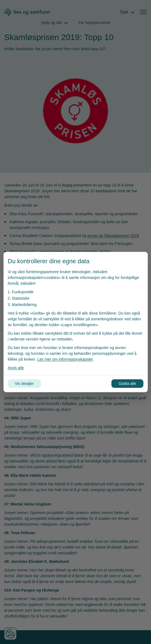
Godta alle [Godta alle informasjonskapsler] (127, 384)
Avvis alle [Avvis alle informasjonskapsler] (16, 368)
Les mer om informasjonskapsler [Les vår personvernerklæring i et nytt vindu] (65, 359)
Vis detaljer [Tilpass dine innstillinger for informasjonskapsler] (24, 384)
